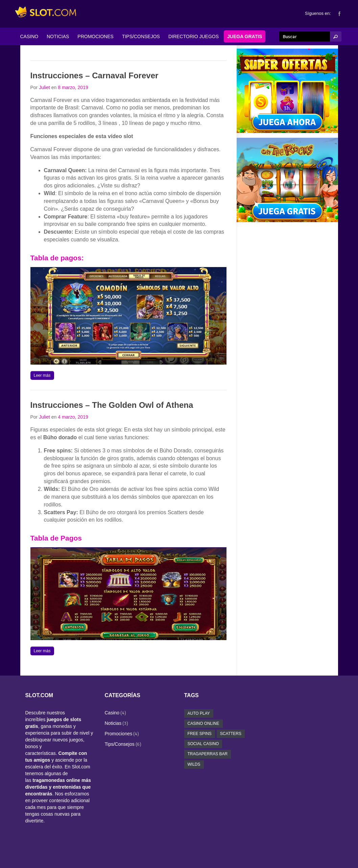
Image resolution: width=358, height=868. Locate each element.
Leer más (42, 375)
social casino (203, 744)
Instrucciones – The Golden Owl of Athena (112, 405)
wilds (194, 764)
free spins (200, 734)
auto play (199, 713)
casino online (204, 724)
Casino (112, 713)
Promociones (119, 734)
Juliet (44, 87)
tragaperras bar (208, 754)
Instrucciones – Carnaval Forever (94, 75)
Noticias (113, 723)
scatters (231, 734)
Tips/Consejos (120, 744)
